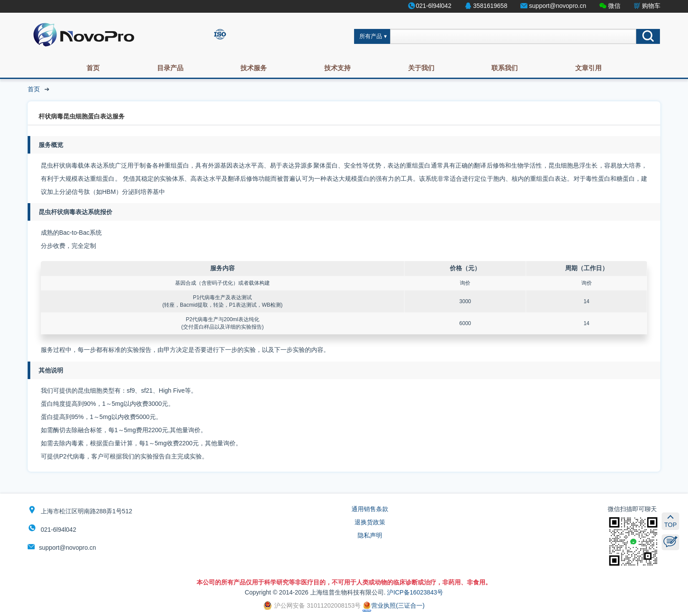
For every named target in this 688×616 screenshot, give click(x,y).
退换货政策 (370, 522)
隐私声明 (370, 535)
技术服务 (254, 68)
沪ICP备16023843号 (415, 592)
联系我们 (505, 68)
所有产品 (371, 36)
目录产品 (170, 68)
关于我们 (421, 68)
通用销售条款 (370, 509)
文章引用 (588, 68)
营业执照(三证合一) (393, 605)
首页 (93, 68)
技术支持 (337, 68)
